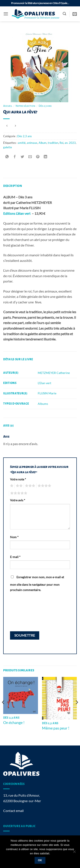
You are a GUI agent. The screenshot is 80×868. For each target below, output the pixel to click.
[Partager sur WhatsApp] (7, 157)
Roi (61, 143)
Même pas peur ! (56, 728)
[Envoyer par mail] (30, 157)
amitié (22, 143)
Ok (40, 860)
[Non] (74, 853)
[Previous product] (15, 126)
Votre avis (18, 500)
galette (8, 147)
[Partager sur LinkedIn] (46, 157)
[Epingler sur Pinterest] (38, 157)
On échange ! (14, 722)
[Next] (77, 711)
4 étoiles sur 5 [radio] (44, 486)
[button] (6, 14)
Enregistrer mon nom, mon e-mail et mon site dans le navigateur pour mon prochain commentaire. (37, 584)
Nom (14, 537)
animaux (32, 143)
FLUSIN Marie (47, 393)
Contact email (13, 811)
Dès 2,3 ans (45, 106)
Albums (43, 404)
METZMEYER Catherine (54, 373)
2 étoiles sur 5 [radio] (19, 486)
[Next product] (7, 126)
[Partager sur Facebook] (15, 157)
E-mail (15, 557)
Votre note (18, 479)
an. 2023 (70, 143)
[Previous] (3, 711)
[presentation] (28, 612)
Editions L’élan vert (17, 213)
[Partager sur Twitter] (23, 157)
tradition (53, 143)
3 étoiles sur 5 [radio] (29, 486)
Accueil (8, 106)
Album (43, 143)
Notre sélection (25, 106)
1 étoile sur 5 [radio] (11, 486)
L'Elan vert (44, 383)
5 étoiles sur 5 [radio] (18, 493)
